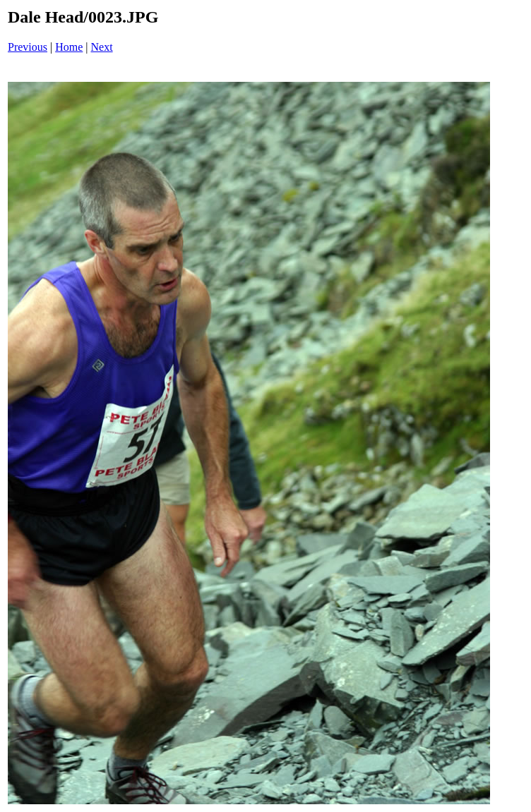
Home (69, 47)
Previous (28, 47)
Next (102, 47)
